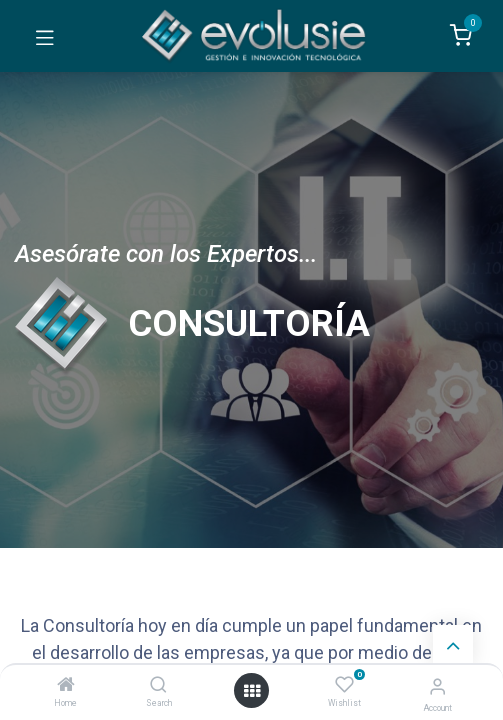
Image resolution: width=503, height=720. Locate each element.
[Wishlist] (344, 685)
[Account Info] (437, 686)
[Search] (158, 686)
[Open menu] (252, 691)
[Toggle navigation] (45, 36)
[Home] (66, 686)
